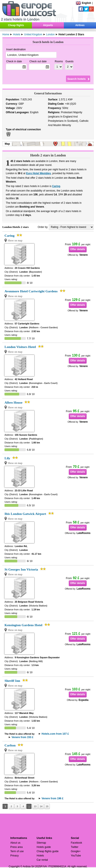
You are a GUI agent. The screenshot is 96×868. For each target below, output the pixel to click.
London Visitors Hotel (20, 347)
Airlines (80, 25)
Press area (16, 847)
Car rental (42, 860)
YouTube (76, 856)
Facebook (77, 843)
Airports (48, 25)
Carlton (10, 745)
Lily (7, 458)
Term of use (17, 851)
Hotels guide (44, 847)
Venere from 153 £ (22, 737)
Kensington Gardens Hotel (23, 625)
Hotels (40, 856)
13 (35, 806)
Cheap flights (16, 25)
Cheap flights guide (48, 851)
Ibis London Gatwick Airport (25, 514)
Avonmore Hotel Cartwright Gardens (31, 291)
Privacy (14, 856)
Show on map (15, 241)
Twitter (75, 847)
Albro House (13, 402)
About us (15, 843)
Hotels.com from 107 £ (55, 734)
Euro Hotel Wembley (39, 173)
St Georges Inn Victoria (21, 569)
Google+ (76, 851)
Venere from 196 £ (52, 798)
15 (47, 806)
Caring (56, 186)
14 (41, 806)
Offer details (78, 249)
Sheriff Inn (12, 681)
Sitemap (41, 843)
